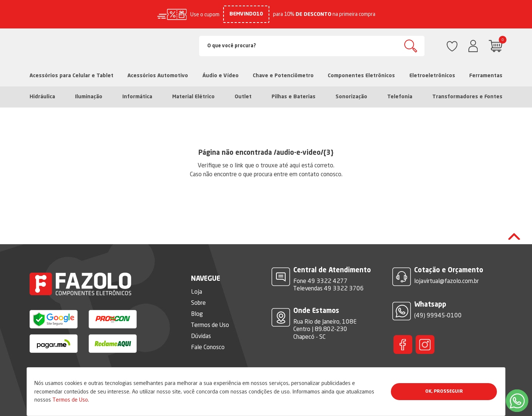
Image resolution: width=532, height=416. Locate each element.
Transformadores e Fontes (467, 97)
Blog (197, 314)
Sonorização (351, 97)
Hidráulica (42, 97)
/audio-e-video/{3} (304, 153)
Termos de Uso (70, 400)
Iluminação (89, 97)
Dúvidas (201, 336)
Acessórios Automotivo (158, 76)
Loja (197, 291)
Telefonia (400, 97)
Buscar (411, 46)
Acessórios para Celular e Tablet (71, 76)
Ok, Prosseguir (444, 392)
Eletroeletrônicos (432, 76)
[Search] (312, 46)
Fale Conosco (208, 347)
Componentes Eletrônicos (361, 76)
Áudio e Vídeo (221, 76)
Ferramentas (486, 76)
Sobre (198, 303)
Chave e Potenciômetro (283, 76)
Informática (137, 97)
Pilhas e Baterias (294, 97)
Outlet (243, 97)
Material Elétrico (193, 97)
